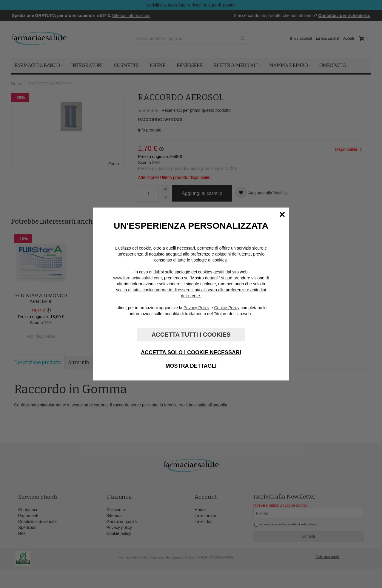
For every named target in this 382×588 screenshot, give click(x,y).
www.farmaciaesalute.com (137, 278)
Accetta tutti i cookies (191, 335)
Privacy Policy (197, 308)
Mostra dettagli (191, 366)
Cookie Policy (227, 308)
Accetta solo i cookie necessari (191, 352)
